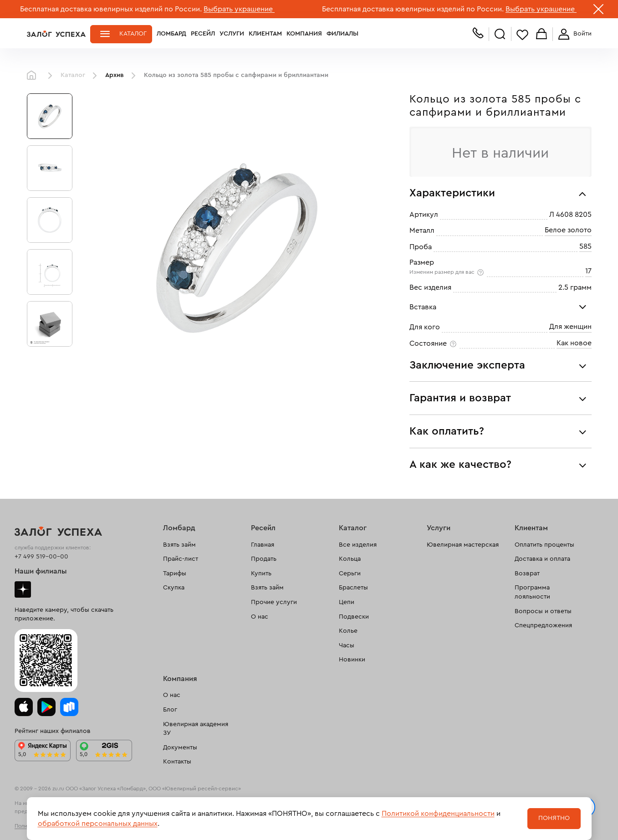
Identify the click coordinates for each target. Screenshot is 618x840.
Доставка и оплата (542, 559)
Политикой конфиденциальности (438, 814)
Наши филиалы (41, 571)
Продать (264, 559)
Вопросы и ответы (543, 611)
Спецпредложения (543, 625)
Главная (34, 76)
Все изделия (358, 545)
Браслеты (353, 588)
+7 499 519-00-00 (41, 557)
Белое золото (568, 230)
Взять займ (179, 545)
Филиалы (342, 34)
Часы (347, 645)
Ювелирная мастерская (463, 545)
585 (585, 246)
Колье (348, 631)
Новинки (352, 660)
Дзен (23, 589)
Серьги (350, 574)
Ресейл (203, 34)
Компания (304, 34)
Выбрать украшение (239, 9)
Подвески (354, 617)
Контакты (177, 762)
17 (588, 271)
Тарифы (175, 574)
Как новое (574, 343)
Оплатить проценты (544, 545)
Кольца (350, 559)
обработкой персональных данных (98, 824)
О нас (260, 617)
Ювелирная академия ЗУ (196, 729)
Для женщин (570, 327)
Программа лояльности (532, 592)
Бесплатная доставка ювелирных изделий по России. (111, 9)
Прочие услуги (274, 602)
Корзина (541, 34)
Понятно (554, 818)
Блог (170, 710)
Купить (261, 574)
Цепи (347, 602)
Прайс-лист (181, 559)
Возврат (527, 574)
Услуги (232, 34)
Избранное (522, 34)
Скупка (174, 588)
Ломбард (171, 34)
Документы (180, 748)
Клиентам (265, 34)
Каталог (133, 34)
